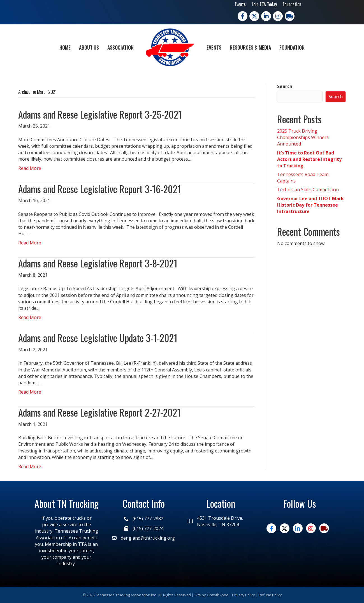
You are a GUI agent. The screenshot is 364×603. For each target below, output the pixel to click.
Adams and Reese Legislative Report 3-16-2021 (100, 189)
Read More (30, 168)
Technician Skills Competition (308, 190)
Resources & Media (250, 47)
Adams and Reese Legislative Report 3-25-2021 (100, 114)
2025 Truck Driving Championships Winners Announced (303, 137)
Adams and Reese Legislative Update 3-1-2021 (98, 338)
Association (120, 47)
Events (240, 4)
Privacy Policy (244, 595)
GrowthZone (218, 595)
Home (65, 47)
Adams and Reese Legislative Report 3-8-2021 (98, 263)
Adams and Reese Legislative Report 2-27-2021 (99, 412)
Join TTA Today (264, 4)
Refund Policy (270, 595)
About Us (89, 47)
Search (285, 86)
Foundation (292, 4)
